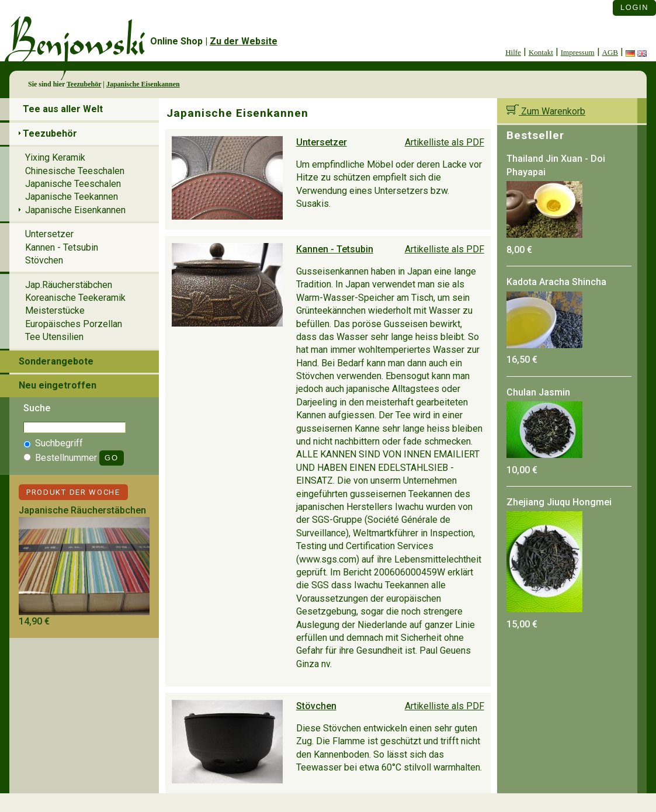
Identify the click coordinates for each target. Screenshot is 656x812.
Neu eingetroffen (58, 385)
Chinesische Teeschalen (75, 171)
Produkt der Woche (73, 492)
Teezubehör (84, 84)
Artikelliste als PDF (445, 142)
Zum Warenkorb (546, 111)
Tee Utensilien (54, 337)
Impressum (578, 52)
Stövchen (316, 706)
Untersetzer (322, 142)
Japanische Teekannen (72, 197)
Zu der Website (244, 41)
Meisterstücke (55, 310)
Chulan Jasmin (538, 392)
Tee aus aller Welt (63, 109)
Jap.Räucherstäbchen (69, 285)
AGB (610, 52)
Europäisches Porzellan (74, 324)
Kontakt (541, 52)
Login (634, 7)
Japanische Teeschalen (73, 184)
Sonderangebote (56, 361)
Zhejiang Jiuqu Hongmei (559, 502)
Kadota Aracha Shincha (556, 282)
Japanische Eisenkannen (143, 84)
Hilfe (513, 52)
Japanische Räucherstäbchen (82, 510)
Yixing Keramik (55, 157)
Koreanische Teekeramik (75, 298)
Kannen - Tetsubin (335, 249)
